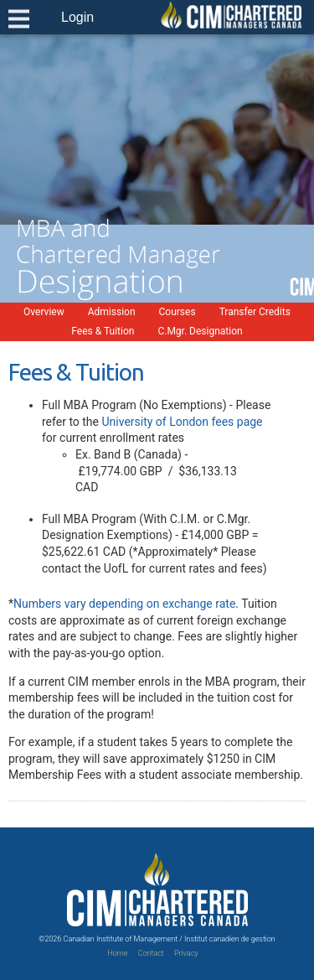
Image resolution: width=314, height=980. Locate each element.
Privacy (186, 953)
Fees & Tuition (103, 331)
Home (117, 953)
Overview (44, 312)
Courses (178, 312)
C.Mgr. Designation (200, 331)
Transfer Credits (255, 312)
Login (77, 17)
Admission (112, 312)
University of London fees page (182, 422)
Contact (151, 953)
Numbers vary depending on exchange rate (124, 604)
